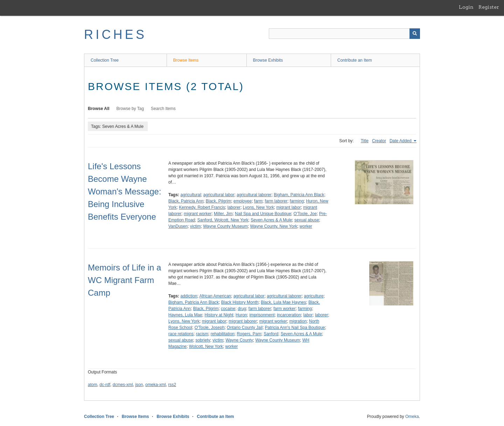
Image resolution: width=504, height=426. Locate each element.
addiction (189, 296)
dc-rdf (105, 385)
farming (297, 201)
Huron (241, 315)
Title (365, 141)
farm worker (284, 309)
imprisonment (262, 315)
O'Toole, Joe (305, 214)
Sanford (271, 334)
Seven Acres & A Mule (271, 220)
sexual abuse (307, 220)
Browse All (99, 109)
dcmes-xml (123, 385)
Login (466, 7)
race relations (181, 334)
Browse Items (186, 60)
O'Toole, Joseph (210, 328)
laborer (234, 207)
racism (202, 334)
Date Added (401, 141)
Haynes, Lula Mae (185, 315)
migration (298, 321)
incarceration (289, 315)
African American (215, 296)
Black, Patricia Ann (186, 201)
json (139, 385)
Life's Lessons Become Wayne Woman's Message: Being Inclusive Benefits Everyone (125, 191)
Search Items (163, 109)
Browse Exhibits (268, 60)
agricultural (191, 195)
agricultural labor (219, 195)
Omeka (412, 417)
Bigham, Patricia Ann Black (299, 195)
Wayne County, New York (274, 226)
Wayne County (239, 340)
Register (489, 7)
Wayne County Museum (225, 226)
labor (308, 315)
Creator (379, 141)
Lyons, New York (258, 207)
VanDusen (178, 226)
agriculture (314, 296)
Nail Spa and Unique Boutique (263, 214)
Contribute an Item (355, 60)
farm (258, 201)
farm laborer (276, 201)
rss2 (172, 385)
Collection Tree (105, 60)
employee (243, 201)
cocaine (228, 309)
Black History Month (240, 302)
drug (242, 309)
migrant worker (198, 214)
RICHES (115, 35)
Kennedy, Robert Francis (202, 207)
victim (195, 226)
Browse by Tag (130, 109)
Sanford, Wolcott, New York (223, 220)
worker (306, 226)
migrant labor (288, 207)
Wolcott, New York (206, 346)
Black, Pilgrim (219, 201)
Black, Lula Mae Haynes (283, 302)
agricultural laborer (254, 195)
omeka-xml (156, 385)
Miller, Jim (223, 214)
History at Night (219, 315)
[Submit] (415, 34)
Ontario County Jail (245, 328)
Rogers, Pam (249, 334)
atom (93, 385)
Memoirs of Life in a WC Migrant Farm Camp (124, 280)
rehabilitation (223, 334)
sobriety (203, 340)
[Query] (344, 34)
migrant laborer (243, 321)
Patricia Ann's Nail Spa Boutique (295, 328)
